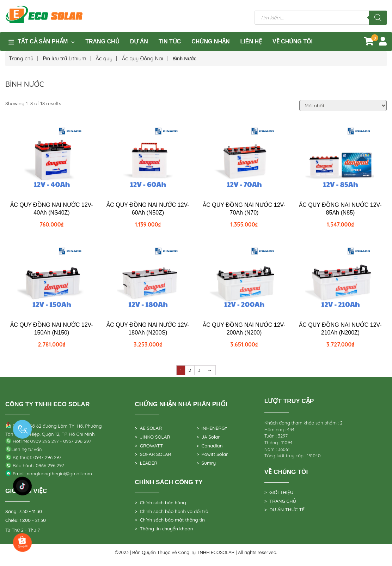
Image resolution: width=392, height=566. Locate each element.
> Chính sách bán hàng (160, 502)
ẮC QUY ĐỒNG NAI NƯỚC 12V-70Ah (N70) (244, 209)
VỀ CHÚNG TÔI (293, 41)
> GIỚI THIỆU (279, 492)
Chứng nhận (210, 41)
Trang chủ (21, 58)
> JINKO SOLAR (152, 437)
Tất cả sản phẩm (43, 41)
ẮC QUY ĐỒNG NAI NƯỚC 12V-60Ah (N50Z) (148, 209)
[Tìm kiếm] (378, 18)
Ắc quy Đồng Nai (143, 58)
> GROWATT (149, 446)
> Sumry (206, 463)
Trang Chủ (102, 41)
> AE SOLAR (148, 428)
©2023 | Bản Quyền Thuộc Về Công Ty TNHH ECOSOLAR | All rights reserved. (196, 552)
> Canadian (209, 446)
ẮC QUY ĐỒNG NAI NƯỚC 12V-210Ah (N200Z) (340, 329)
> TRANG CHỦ (280, 501)
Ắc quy (104, 58)
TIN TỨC (170, 41)
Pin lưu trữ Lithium (64, 58)
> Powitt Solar (212, 454)
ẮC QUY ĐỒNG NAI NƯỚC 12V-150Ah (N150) (51, 329)
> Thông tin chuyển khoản (164, 529)
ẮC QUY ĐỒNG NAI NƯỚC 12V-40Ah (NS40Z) (51, 209)
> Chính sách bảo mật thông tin (170, 520)
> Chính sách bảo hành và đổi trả (171, 511)
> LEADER (146, 463)
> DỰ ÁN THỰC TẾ (284, 510)
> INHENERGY (212, 428)
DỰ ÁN (139, 41)
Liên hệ (251, 41)
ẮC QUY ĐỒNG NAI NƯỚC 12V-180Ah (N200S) (148, 329)
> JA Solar (208, 437)
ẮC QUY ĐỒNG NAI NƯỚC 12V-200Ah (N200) (244, 329)
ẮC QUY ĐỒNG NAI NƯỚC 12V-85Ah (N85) (340, 209)
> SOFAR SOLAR (153, 454)
